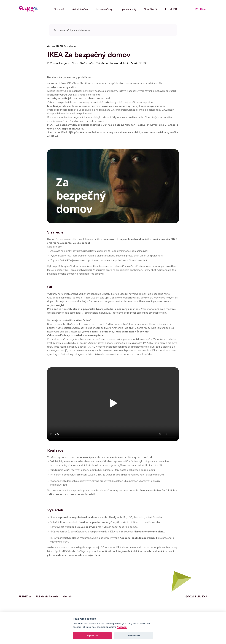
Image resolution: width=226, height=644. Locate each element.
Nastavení (122, 627)
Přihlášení (201, 9)
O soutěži (59, 9)
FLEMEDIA (171, 9)
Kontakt (68, 596)
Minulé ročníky (104, 9)
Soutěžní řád (151, 9)
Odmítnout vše (134, 636)
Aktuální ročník (80, 9)
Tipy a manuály (128, 9)
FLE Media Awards (47, 596)
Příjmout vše (92, 636)
